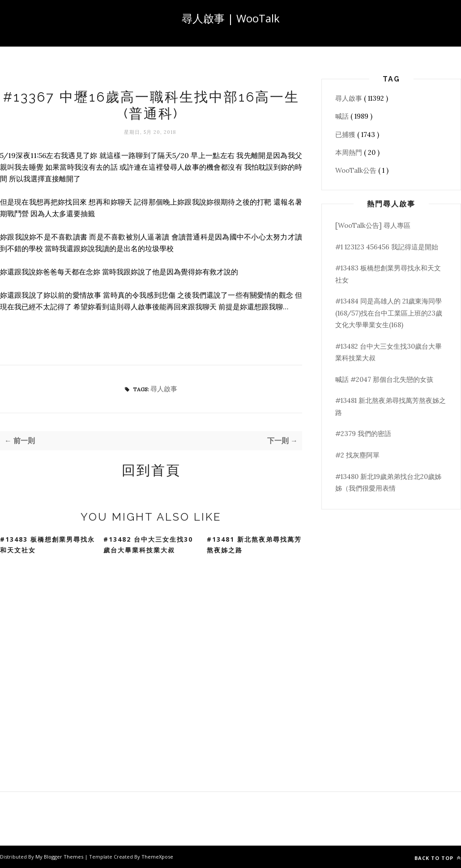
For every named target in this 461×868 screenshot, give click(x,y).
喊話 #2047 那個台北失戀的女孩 (384, 379)
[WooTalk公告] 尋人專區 (373, 225)
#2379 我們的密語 (363, 434)
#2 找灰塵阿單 (357, 455)
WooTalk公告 (357, 170)
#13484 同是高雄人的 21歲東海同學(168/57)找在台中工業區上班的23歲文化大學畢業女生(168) (389, 313)
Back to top (438, 858)
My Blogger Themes (60, 857)
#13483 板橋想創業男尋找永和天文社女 (47, 545)
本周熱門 (350, 152)
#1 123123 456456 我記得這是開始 (387, 247)
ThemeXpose (157, 857)
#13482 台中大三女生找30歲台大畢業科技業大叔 (148, 545)
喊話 (343, 116)
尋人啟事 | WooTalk (231, 18)
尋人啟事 (164, 389)
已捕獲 (346, 135)
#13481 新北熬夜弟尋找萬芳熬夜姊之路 (254, 545)
